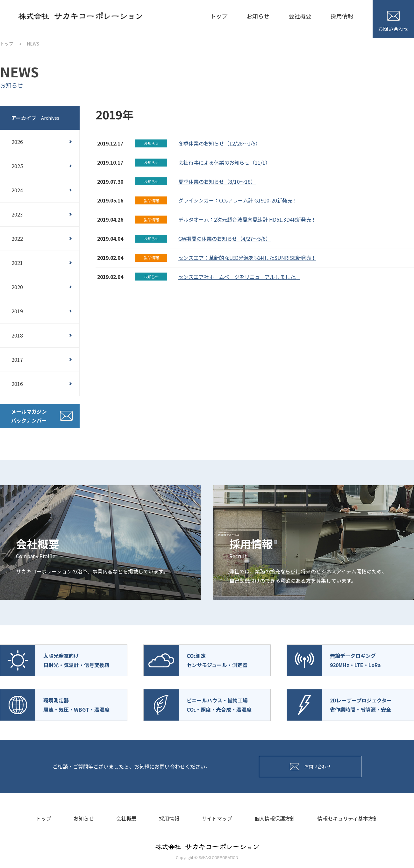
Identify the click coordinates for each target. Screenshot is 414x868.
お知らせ (258, 16)
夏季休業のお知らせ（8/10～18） (217, 181)
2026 (17, 142)
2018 (17, 335)
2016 (17, 384)
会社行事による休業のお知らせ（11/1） (224, 162)
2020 (17, 287)
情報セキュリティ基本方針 (348, 818)
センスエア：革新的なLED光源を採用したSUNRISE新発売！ (247, 258)
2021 (17, 263)
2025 (17, 166)
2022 (17, 238)
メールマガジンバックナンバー (29, 416)
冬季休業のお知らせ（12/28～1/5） (219, 143)
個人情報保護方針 (275, 818)
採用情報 (342, 16)
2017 (17, 359)
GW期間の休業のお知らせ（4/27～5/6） (225, 238)
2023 (17, 214)
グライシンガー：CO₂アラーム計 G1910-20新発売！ (238, 200)
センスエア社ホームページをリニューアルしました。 (239, 277)
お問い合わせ (393, 22)
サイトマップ (217, 818)
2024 (17, 190)
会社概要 (300, 16)
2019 (17, 311)
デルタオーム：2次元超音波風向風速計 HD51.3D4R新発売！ (247, 219)
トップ (219, 16)
